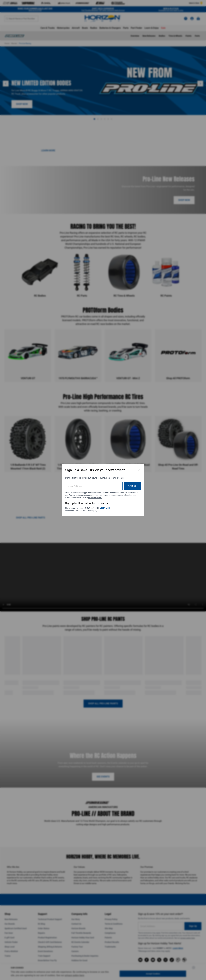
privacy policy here (95, 498)
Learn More (105, 508)
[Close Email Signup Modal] (139, 470)
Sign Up (132, 486)
